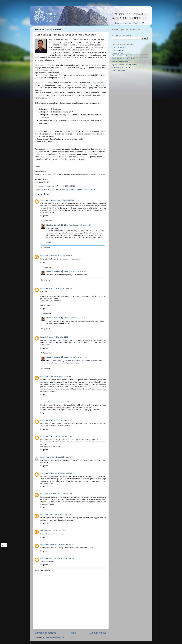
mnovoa (65, 189)
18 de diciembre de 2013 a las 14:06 (77, 225)
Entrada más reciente (45, 633)
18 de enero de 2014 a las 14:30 (56, 337)
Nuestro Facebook (118, 70)
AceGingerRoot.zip (96, 83)
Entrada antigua (98, 633)
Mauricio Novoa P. (53, 225)
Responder (44, 216)
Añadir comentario (43, 570)
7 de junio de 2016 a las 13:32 (55, 531)
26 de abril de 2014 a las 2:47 (59, 402)
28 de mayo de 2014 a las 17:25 (60, 420)
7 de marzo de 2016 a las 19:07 (60, 514)
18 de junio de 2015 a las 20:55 (61, 457)
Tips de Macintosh (118, 50)
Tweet (4, 545)
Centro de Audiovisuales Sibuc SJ (124, 59)
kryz (42, 337)
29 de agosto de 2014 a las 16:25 (61, 436)
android (59, 189)
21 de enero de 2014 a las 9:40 (75, 271)
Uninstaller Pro (65, 159)
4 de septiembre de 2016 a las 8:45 (61, 544)
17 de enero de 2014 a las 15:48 (60, 256)
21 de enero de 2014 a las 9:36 (75, 318)
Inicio (73, 633)
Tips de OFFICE (118, 53)
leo (42, 531)
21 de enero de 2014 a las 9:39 (75, 357)
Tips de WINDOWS (119, 47)
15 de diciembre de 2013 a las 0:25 (61, 200)
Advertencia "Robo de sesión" (123, 56)
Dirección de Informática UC (122, 62)
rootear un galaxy (75, 189)
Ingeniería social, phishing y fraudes (125, 65)
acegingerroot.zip (49, 189)
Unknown (44, 200)
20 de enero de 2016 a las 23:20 (60, 473)
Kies (101, 88)
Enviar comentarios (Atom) (55, 638)
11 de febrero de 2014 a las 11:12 (61, 377)
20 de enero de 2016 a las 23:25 (60, 494)
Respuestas (47, 221)
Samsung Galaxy (89, 189)
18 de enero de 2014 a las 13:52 (60, 288)
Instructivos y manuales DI (121, 68)
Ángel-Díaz (45, 457)
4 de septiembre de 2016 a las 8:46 (61, 558)
